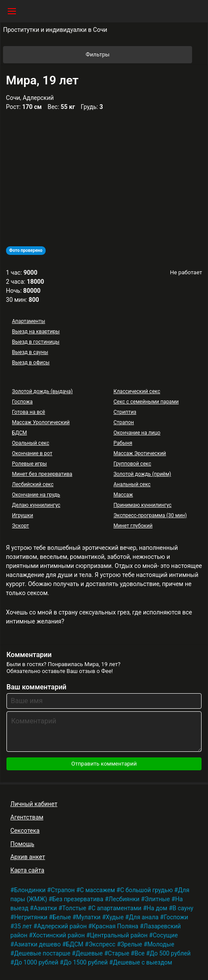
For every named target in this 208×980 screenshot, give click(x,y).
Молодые (161, 944)
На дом (157, 908)
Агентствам (27, 817)
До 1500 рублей (85, 962)
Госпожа (22, 402)
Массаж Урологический (41, 422)
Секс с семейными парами (146, 402)
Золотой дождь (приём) (142, 474)
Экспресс (102, 944)
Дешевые (89, 953)
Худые (115, 917)
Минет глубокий (133, 526)
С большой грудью (146, 890)
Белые (62, 917)
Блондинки (30, 890)
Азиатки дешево (37, 944)
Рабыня (123, 443)
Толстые (74, 908)
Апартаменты (29, 321)
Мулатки (88, 917)
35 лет (23, 926)
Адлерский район (62, 926)
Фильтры (138, 55)
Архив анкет (28, 857)
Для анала (144, 917)
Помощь (22, 844)
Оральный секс (31, 443)
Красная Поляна (115, 926)
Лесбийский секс (33, 484)
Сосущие (165, 935)
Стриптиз (125, 412)
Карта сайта (27, 870)
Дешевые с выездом (143, 962)
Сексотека (25, 831)
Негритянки (31, 917)
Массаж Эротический (140, 453)
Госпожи (176, 917)
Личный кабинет (34, 804)
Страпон (124, 422)
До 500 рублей (170, 953)
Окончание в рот (32, 453)
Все (139, 953)
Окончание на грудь (36, 495)
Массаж (123, 495)
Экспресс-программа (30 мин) (150, 515)
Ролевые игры (29, 464)
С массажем (98, 890)
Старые (119, 953)
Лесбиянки (124, 899)
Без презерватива (78, 899)
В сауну (183, 908)
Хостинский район (59, 935)
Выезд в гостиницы (36, 342)
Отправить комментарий (104, 764)
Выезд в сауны (30, 352)
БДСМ (20, 433)
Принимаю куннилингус (142, 505)
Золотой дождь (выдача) (42, 391)
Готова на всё (29, 412)
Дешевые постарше (42, 953)
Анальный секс (132, 484)
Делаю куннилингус (36, 505)
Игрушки (23, 515)
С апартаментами (116, 908)
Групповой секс (132, 464)
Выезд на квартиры (36, 332)
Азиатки (45, 908)
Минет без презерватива (42, 474)
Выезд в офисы (31, 363)
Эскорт (21, 526)
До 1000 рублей (36, 962)
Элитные (157, 899)
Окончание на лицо (137, 433)
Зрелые (131, 944)
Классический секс (137, 391)
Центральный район (119, 935)
